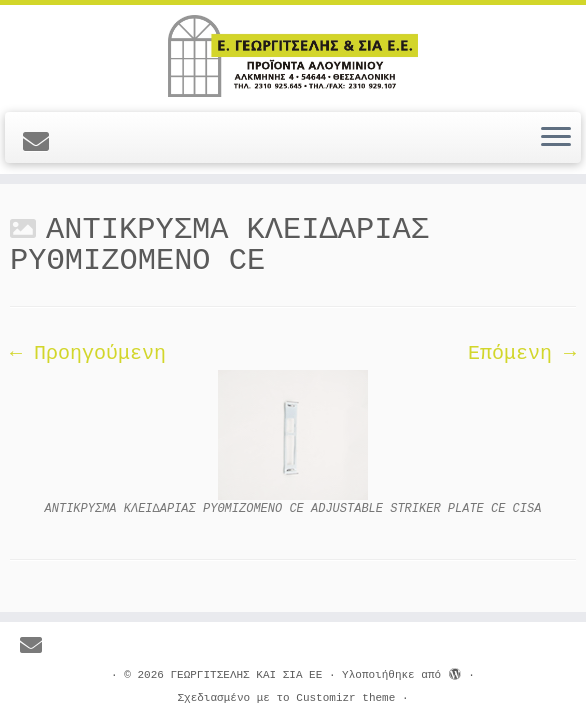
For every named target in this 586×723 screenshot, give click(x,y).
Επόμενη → (522, 353)
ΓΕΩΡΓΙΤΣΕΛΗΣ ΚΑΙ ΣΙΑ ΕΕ (246, 675)
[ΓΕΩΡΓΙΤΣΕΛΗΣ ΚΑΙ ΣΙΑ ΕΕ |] (293, 56)
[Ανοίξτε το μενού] (556, 138)
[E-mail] (42, 144)
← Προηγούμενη (88, 353)
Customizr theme (345, 698)
